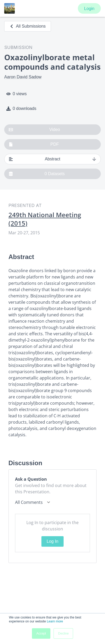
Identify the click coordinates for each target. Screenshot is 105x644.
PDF (34, 144)
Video (34, 130)
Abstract (52, 159)
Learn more (55, 621)
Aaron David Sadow (23, 77)
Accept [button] (41, 633)
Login (89, 9)
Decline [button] (63, 633)
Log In (52, 541)
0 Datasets (37, 174)
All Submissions (28, 26)
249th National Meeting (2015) (45, 219)
